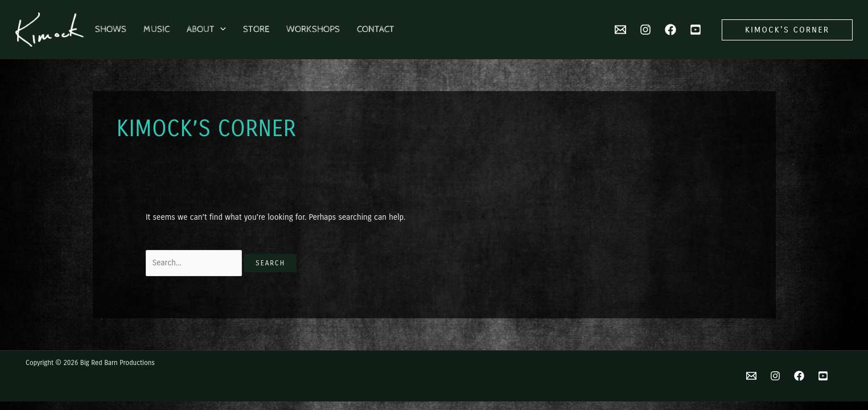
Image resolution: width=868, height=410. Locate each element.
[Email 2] (620, 30)
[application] (220, 30)
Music (157, 29)
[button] (787, 30)
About (206, 30)
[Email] (751, 376)
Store (256, 29)
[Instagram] (645, 30)
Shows (111, 29)
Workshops (313, 29)
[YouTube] (696, 30)
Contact (376, 29)
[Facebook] (670, 30)
